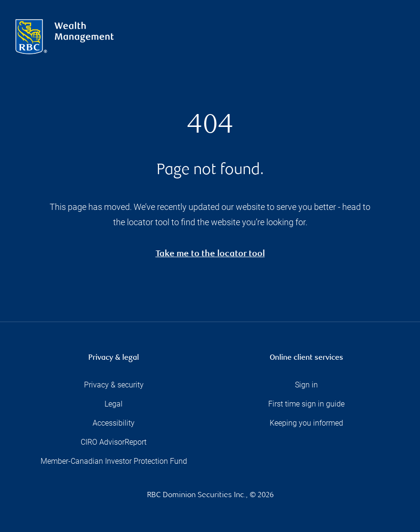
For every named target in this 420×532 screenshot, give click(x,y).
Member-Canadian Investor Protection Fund (114, 461)
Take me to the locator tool (210, 255)
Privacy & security (114, 385)
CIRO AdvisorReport (114, 442)
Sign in (306, 385)
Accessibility (114, 423)
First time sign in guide (306, 404)
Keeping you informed (306, 423)
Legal (114, 404)
